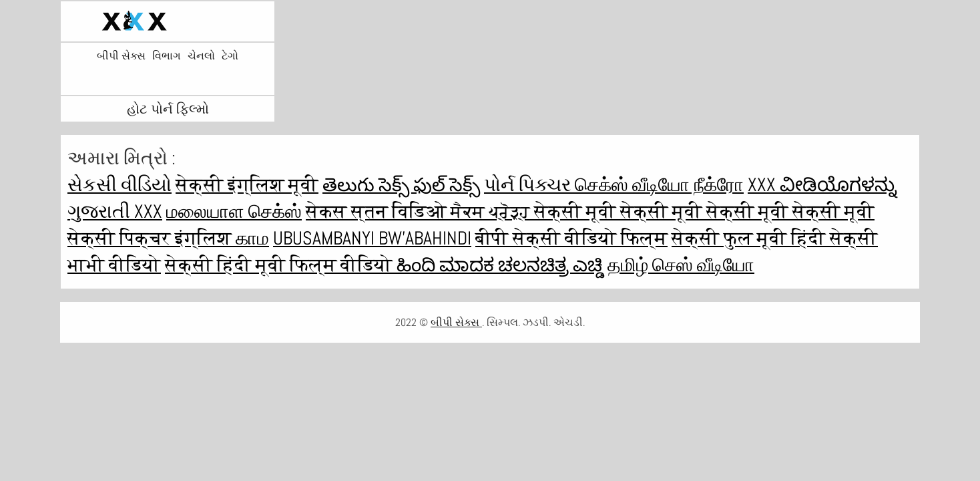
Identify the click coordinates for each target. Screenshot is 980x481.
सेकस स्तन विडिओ (378, 211)
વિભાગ (167, 56)
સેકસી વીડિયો (119, 185)
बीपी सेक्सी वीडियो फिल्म (571, 238)
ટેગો (230, 56)
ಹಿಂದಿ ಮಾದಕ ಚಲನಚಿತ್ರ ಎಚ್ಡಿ (500, 265)
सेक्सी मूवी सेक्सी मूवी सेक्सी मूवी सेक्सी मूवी (704, 211)
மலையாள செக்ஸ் (234, 211)
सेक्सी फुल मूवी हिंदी (751, 238)
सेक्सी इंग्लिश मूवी (247, 185)
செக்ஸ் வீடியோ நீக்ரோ (659, 185)
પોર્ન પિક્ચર (529, 185)
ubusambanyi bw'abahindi (372, 238)
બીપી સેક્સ (121, 56)
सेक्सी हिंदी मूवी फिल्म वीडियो (281, 265)
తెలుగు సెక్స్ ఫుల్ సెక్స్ (401, 185)
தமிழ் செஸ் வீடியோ (681, 265)
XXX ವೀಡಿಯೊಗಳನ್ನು (822, 185)
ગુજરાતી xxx (115, 211)
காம (252, 238)
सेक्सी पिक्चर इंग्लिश (152, 238)
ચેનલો (201, 56)
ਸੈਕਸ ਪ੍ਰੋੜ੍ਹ (492, 211)
